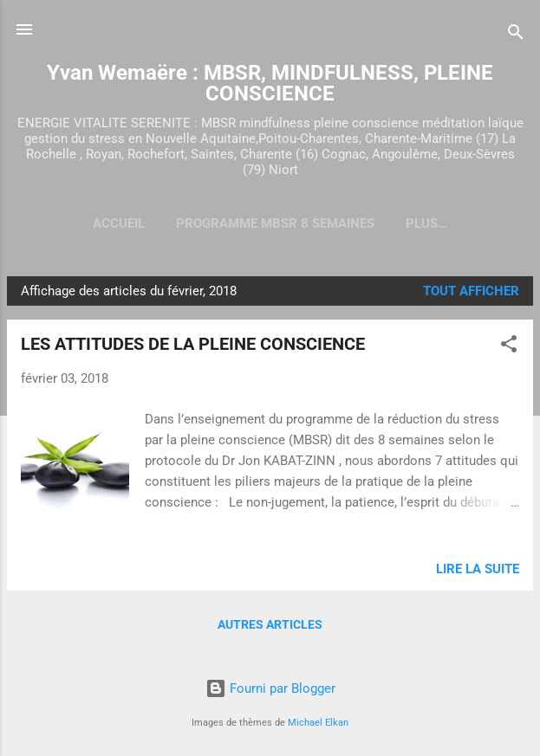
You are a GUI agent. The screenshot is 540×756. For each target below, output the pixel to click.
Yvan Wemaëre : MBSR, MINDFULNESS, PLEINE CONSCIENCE (270, 83)
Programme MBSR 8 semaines (275, 223)
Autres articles (270, 624)
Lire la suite (478, 569)
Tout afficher (471, 291)
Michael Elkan (318, 723)
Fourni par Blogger (270, 688)
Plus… (426, 223)
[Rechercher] (516, 35)
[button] (509, 347)
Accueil (119, 223)
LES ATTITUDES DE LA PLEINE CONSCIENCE (193, 344)
